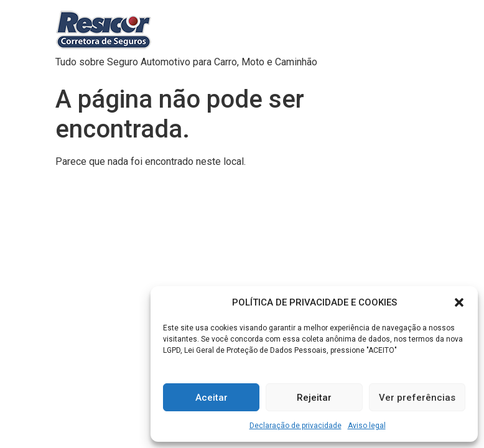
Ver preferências (417, 398)
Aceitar (212, 398)
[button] (459, 302)
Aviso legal (367, 426)
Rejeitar (314, 398)
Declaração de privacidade (296, 426)
